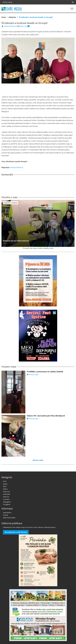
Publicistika (6, 494)
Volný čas (12, 17)
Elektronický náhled (9, 518)
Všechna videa (38, 460)
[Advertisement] (38, 89)
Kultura (15, 203)
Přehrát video (33, 375)
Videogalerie (7, 502)
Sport (5, 486)
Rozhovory (6, 492)
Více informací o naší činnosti (16, 532)
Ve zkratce (6, 499)
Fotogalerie (7, 504)
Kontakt (5, 515)
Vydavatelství (7, 513)
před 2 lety (24, 26)
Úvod (4, 17)
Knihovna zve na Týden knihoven (16, 241)
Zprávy (5, 484)
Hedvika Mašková (11, 26)
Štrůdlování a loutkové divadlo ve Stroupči (36, 17)
